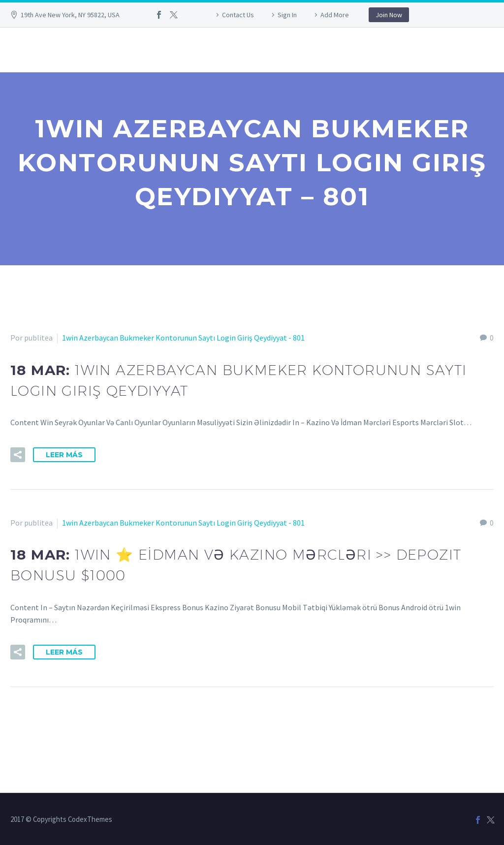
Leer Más (64, 455)
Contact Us (238, 15)
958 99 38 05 (75, 50)
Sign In (287, 15)
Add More (335, 15)
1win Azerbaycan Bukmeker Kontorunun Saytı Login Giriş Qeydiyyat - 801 (183, 338)
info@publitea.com (158, 50)
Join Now (389, 15)
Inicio (21, 50)
